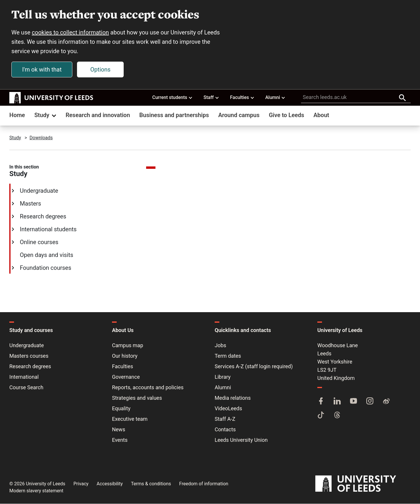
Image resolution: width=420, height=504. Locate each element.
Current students (173, 98)
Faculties (242, 98)
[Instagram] (370, 402)
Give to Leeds (287, 115)
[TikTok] (321, 416)
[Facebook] (321, 402)
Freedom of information (204, 484)
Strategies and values (137, 398)
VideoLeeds (228, 409)
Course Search (26, 388)
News (119, 430)
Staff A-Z (225, 419)
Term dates (228, 356)
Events (120, 440)
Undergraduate (38, 191)
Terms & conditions (151, 484)
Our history (125, 356)
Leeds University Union (241, 440)
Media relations (233, 398)
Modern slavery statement (36, 491)
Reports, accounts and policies (148, 388)
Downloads (41, 138)
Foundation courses (45, 268)
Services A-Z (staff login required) (254, 367)
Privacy (81, 484)
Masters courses (29, 356)
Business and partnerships (174, 115)
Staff (211, 98)
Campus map (128, 346)
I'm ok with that (42, 70)
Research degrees (42, 217)
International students (48, 230)
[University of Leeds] (363, 484)
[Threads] (337, 416)
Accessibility (110, 484)
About (321, 115)
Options (101, 70)
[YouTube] (353, 402)
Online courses (38, 242)
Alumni (275, 98)
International (24, 377)
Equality (121, 409)
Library (223, 377)
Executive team (130, 419)
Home (17, 115)
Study (46, 115)
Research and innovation (98, 115)
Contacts (225, 430)
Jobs (220, 346)
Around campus (239, 115)
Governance (126, 377)
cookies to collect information (71, 33)
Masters (30, 204)
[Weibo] (386, 402)
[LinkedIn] (337, 402)
